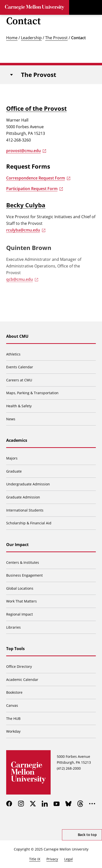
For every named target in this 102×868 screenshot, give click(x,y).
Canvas (12, 705)
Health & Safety (19, 406)
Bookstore (14, 692)
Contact (78, 38)
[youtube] (57, 804)
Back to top (87, 835)
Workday (13, 731)
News (11, 419)
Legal (69, 859)
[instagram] (21, 804)
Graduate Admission (23, 497)
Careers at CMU (19, 380)
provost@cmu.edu (23, 151)
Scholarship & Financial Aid (29, 523)
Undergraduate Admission (28, 484)
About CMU (17, 336)
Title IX (35, 859)
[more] (92, 804)
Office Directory (19, 666)
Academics (17, 440)
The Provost (56, 38)
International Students (25, 510)
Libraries (13, 627)
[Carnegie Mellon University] (35, 7)
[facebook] (9, 804)
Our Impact (17, 545)
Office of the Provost (36, 108)
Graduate (14, 471)
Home (12, 38)
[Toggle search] (80, 7)
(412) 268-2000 (69, 768)
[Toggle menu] (95, 7)
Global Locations (20, 588)
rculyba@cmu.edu (23, 231)
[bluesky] (68, 804)
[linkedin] (45, 804)
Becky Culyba (26, 206)
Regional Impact (20, 614)
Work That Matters (21, 601)
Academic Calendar (22, 680)
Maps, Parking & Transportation (32, 393)
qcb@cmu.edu (20, 283)
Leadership (31, 38)
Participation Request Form (32, 189)
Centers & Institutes (23, 562)
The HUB (13, 718)
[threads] (80, 804)
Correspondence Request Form (36, 178)
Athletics (13, 354)
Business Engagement (24, 575)
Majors (12, 458)
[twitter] (33, 804)
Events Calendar (20, 367)
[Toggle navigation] (12, 75)
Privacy (52, 859)
